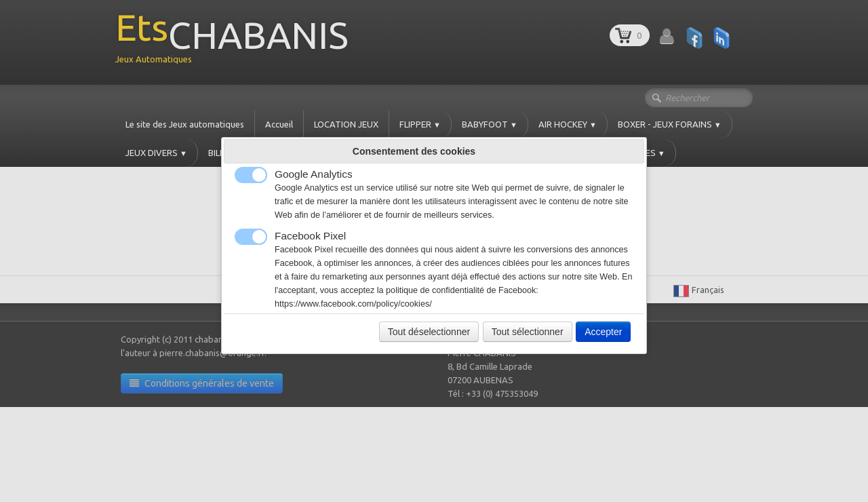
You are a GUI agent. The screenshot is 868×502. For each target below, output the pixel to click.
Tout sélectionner (528, 332)
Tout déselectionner (429, 332)
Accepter (603, 332)
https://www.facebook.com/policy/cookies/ (353, 304)
